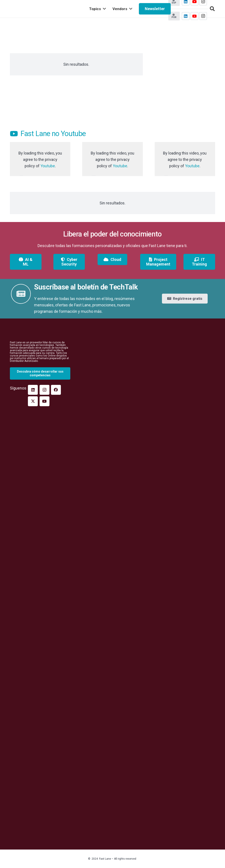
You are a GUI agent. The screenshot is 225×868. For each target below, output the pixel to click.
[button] (212, 9)
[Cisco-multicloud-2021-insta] (185, 83)
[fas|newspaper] (21, 294)
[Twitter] (33, 401)
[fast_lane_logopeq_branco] (40, 333)
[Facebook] (56, 390)
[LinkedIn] (186, 16)
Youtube (48, 166)
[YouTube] (194, 16)
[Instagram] (203, 16)
